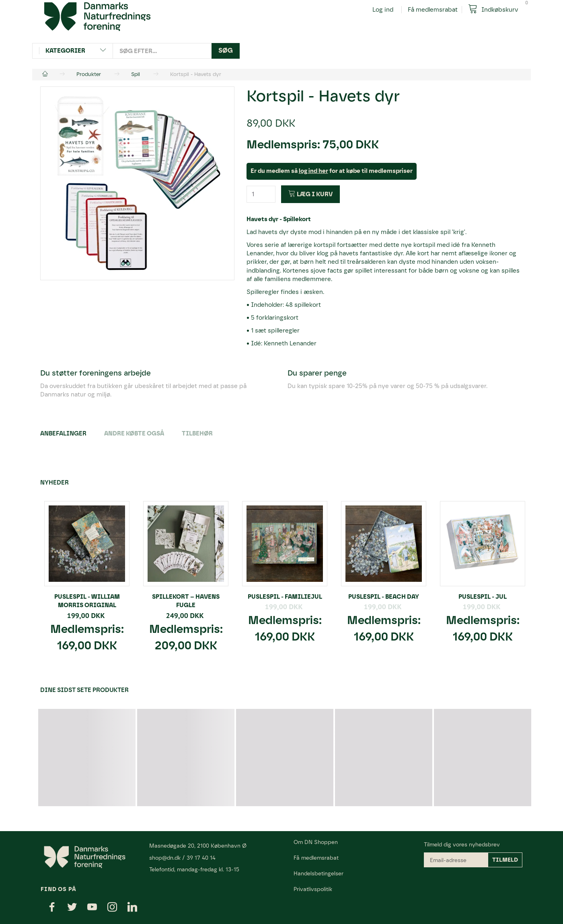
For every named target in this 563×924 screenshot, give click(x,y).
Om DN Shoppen (316, 842)
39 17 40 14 (201, 858)
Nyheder (54, 483)
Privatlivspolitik (313, 889)
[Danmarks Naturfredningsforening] (97, 16)
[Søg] (226, 51)
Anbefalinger (63, 433)
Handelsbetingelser (318, 873)
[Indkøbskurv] (496, 9)
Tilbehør (197, 433)
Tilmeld (505, 860)
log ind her (313, 171)
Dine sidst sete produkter (84, 690)
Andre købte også (134, 433)
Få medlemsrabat (433, 10)
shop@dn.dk (165, 858)
